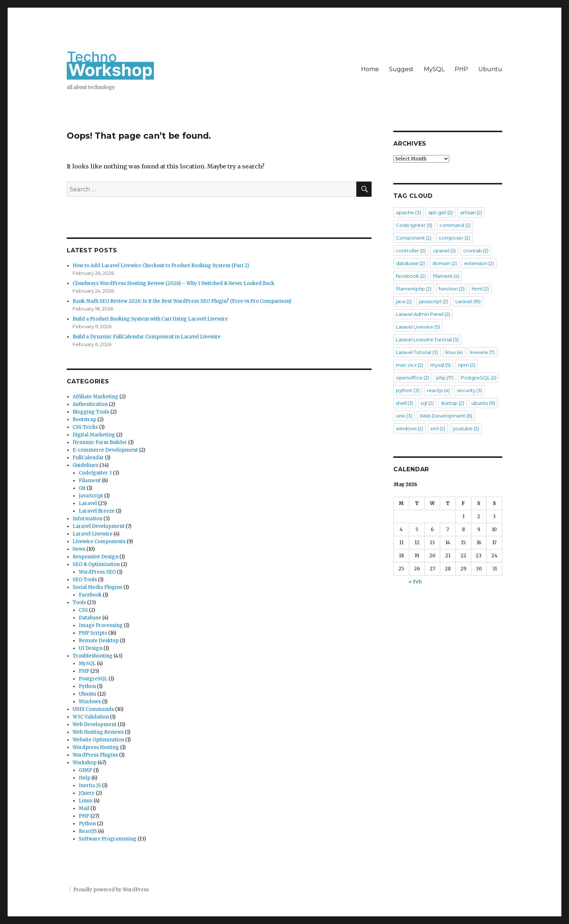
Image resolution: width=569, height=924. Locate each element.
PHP (461, 69)
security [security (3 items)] (470, 390)
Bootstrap (84, 420)
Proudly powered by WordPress (111, 890)
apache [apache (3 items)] (408, 212)
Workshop (85, 763)
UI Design (91, 648)
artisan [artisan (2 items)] (471, 212)
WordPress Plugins (95, 755)
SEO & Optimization (96, 564)
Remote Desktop (99, 641)
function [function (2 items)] (452, 289)
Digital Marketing (94, 435)
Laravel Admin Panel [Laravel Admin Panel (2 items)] (423, 314)
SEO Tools (85, 580)
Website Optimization (98, 740)
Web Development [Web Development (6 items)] (446, 416)
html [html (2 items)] (480, 289)
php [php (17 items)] (445, 378)
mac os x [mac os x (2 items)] (410, 365)
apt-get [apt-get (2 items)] (441, 212)
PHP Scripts (93, 633)
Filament (90, 481)
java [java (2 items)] (404, 301)
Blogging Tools (91, 412)
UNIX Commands (93, 709)
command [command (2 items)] (455, 225)
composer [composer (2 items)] (454, 238)
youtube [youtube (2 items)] (466, 428)
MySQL (434, 69)
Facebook (90, 595)
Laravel (88, 503)
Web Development (95, 724)
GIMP (85, 770)
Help (85, 778)
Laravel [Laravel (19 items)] (468, 301)
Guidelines (85, 465)
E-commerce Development (105, 450)
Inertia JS (90, 785)
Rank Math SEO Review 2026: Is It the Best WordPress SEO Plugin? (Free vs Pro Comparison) (182, 301)
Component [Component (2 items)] (414, 238)
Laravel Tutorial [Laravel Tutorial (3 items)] (417, 352)
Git (82, 488)
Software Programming (108, 839)
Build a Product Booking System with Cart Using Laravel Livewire (150, 319)
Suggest (401, 69)
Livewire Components (99, 542)
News (79, 549)
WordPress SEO (97, 572)
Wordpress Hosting (96, 747)
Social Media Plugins (97, 587)
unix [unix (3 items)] (404, 416)
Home (370, 69)
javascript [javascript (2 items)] (434, 301)
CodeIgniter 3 (95, 473)
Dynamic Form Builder (100, 442)
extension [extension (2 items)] (479, 263)
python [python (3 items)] (408, 390)
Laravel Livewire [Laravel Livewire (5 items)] (418, 327)
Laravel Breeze (97, 511)
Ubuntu (490, 69)
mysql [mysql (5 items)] (441, 365)
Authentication (90, 404)
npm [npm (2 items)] (467, 365)
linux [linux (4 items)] (454, 352)
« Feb (415, 582)
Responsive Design (95, 557)
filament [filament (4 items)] (446, 276)
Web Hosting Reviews (98, 732)
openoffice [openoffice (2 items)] (412, 378)
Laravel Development (99, 526)
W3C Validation (91, 717)
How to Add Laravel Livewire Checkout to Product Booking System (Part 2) (161, 266)
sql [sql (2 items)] (427, 403)
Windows (90, 702)
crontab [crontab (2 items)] (476, 251)
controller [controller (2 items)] (411, 251)
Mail (84, 808)
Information (87, 519)
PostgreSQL (93, 679)
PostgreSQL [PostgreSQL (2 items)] (479, 378)
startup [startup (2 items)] (453, 403)
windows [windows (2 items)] (410, 428)
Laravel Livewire (93, 534)
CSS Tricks (85, 427)
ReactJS (88, 831)
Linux (86, 801)
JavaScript (91, 496)
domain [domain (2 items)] (445, 263)
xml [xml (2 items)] (438, 428)
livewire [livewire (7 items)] (482, 352)
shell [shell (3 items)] (405, 403)
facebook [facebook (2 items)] (411, 276)
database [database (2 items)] (410, 263)
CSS (83, 610)
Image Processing (101, 625)
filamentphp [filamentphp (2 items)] (414, 289)
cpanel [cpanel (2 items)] (444, 251)
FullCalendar (88, 458)
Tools (79, 603)
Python (87, 686)
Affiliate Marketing (95, 397)
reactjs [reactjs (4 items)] (438, 390)
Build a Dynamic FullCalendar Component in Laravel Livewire (147, 337)
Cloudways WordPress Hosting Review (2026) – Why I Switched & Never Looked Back (173, 283)
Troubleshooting (93, 656)
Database (90, 618)
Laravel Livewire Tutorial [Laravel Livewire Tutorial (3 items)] (427, 339)
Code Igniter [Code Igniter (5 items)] (414, 225)
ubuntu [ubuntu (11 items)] (483, 403)
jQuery (87, 793)
